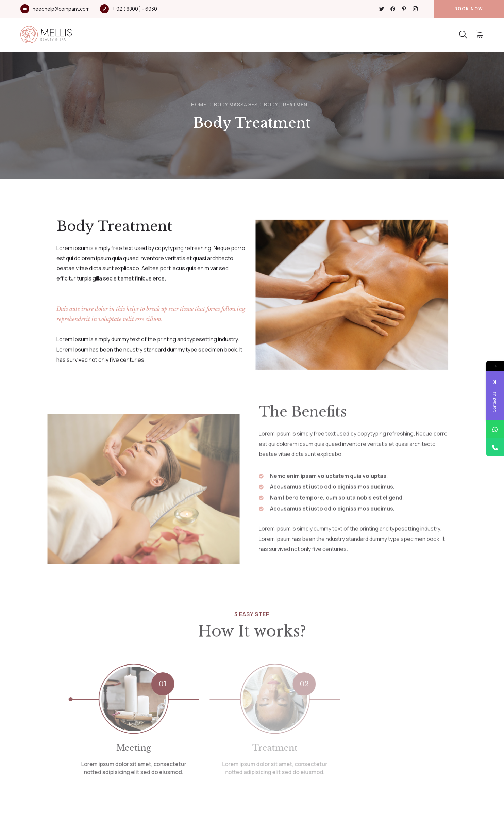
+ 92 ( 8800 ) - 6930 (135, 9)
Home (199, 104)
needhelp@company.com (61, 9)
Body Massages (236, 104)
